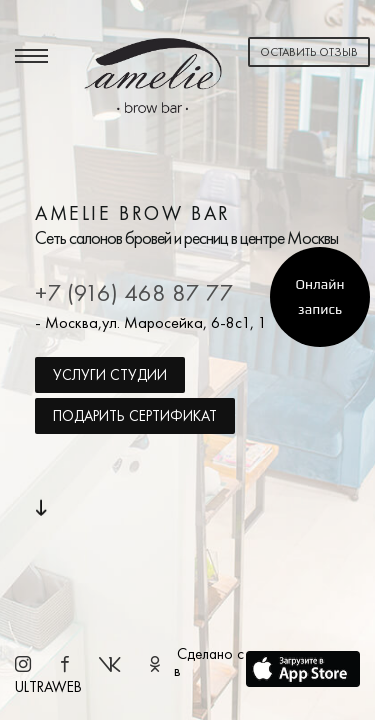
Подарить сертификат (135, 416)
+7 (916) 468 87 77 (134, 292)
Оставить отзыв (309, 52)
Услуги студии (110, 375)
